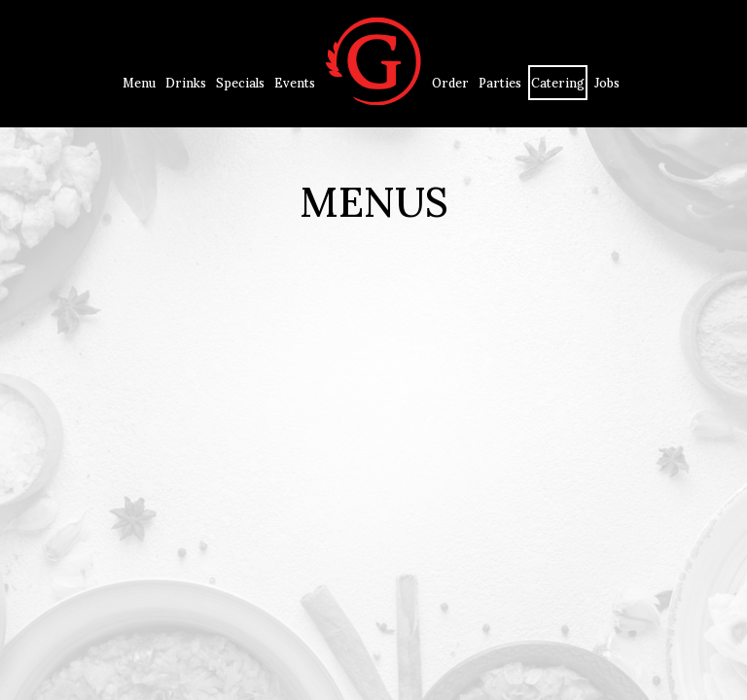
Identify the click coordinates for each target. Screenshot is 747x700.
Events (295, 83)
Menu (139, 83)
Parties (500, 83)
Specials (240, 83)
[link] (373, 63)
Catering (558, 83)
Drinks (186, 83)
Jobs (607, 83)
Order (450, 83)
